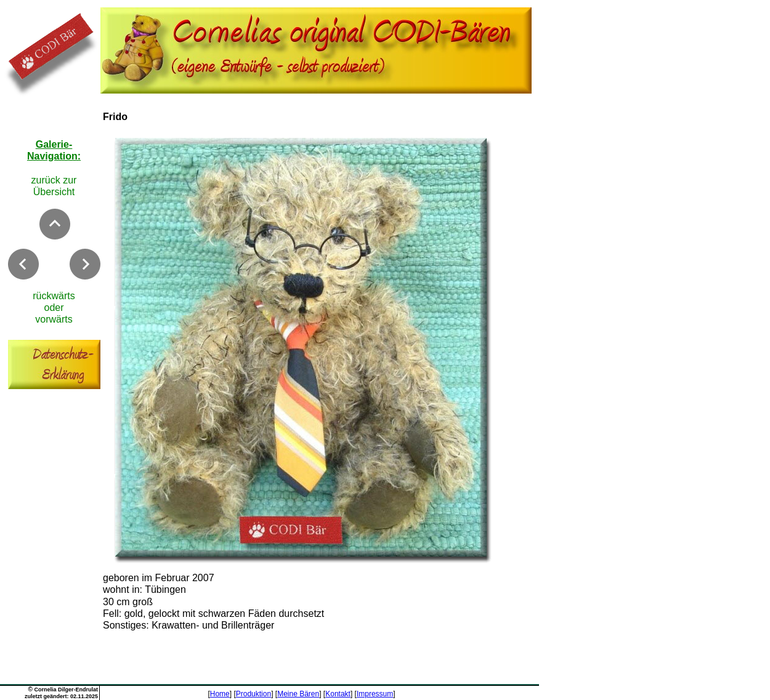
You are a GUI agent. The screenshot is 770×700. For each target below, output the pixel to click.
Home (220, 694)
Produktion (253, 694)
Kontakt (338, 694)
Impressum (375, 694)
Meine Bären (298, 694)
